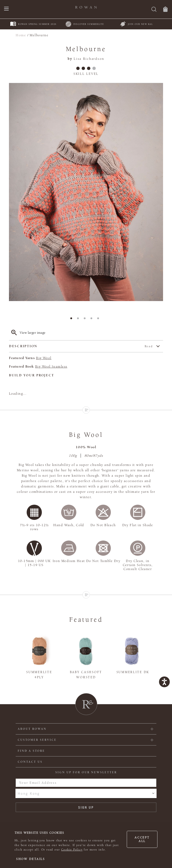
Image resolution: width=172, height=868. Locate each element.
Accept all (142, 839)
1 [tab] (73, 320)
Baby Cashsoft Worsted (86, 675)
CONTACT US (30, 762)
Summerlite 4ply (39, 675)
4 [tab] (93, 320)
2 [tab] (79, 320)
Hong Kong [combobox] (29, 793)
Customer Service (37, 740)
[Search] (154, 10)
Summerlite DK (133, 672)
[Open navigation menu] (6, 9)
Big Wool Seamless (51, 366)
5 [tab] (99, 320)
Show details (31, 859)
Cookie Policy (72, 850)
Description (81, 346)
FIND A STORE (31, 751)
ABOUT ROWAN (32, 729)
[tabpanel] (86, 192)
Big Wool (44, 358)
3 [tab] (86, 320)
